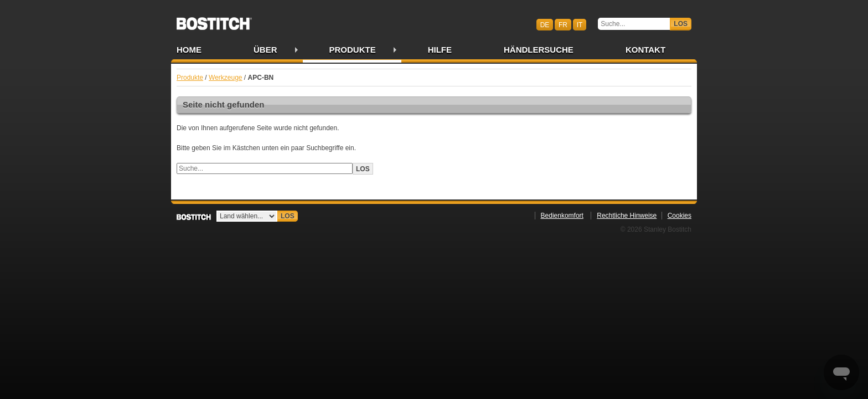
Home (189, 50)
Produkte (353, 50)
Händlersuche (539, 50)
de (545, 24)
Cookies (680, 216)
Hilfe (440, 50)
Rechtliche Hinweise (627, 216)
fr (563, 24)
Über (265, 50)
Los (681, 24)
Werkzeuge (225, 78)
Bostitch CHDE (214, 20)
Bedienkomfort (562, 216)
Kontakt (645, 50)
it (580, 24)
